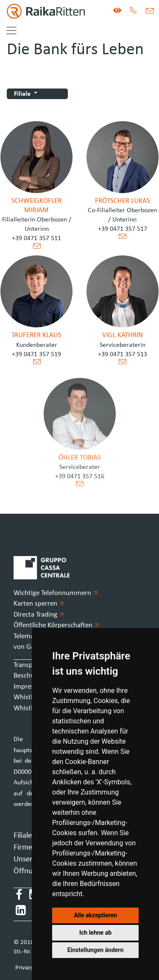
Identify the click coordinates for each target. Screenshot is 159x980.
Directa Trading (39, 615)
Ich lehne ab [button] (95, 933)
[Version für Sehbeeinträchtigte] (117, 11)
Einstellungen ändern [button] (96, 950)
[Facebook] (19, 896)
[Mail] (150, 11)
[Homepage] (42, 11)
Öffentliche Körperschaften (56, 625)
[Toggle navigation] (11, 30)
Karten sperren (39, 604)
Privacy (24, 968)
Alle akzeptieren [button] (95, 915)
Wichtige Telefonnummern (56, 593)
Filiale (23, 94)
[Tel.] (133, 11)
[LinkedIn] (21, 912)
